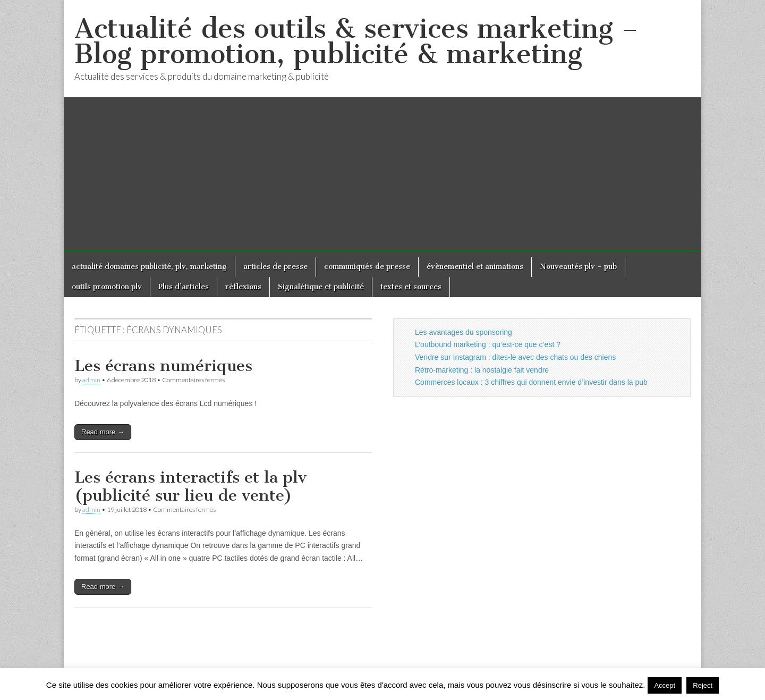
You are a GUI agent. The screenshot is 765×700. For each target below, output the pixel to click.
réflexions (243, 287)
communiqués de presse (367, 267)
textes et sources (411, 287)
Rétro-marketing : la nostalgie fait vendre (482, 370)
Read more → (103, 432)
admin (91, 380)
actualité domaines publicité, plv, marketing (149, 267)
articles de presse (275, 267)
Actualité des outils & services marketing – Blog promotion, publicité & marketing (356, 41)
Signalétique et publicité (321, 287)
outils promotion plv (107, 287)
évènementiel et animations (475, 267)
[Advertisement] (382, 177)
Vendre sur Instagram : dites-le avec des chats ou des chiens (515, 357)
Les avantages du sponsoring (464, 332)
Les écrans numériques (163, 366)
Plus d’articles (184, 287)
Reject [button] (703, 685)
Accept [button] (665, 685)
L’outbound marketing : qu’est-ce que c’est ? (488, 344)
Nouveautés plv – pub (578, 267)
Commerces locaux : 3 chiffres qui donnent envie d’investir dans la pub (531, 382)
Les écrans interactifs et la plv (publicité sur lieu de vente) (190, 486)
